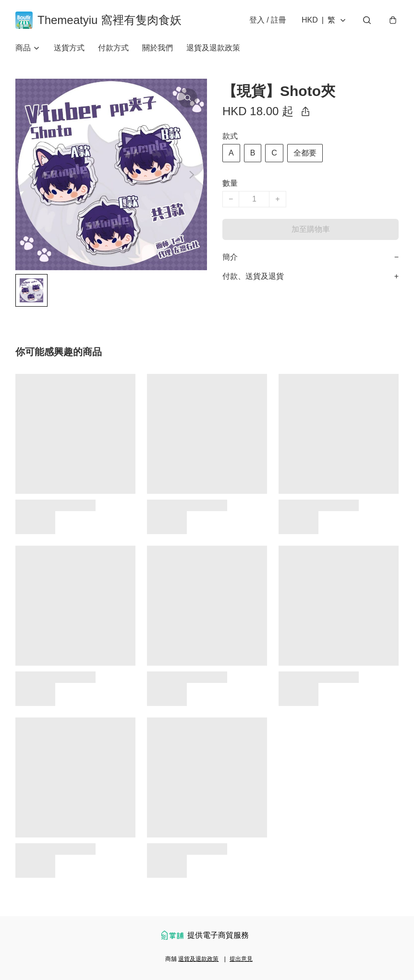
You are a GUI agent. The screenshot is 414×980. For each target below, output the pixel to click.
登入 (268, 20)
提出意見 (241, 959)
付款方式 (113, 48)
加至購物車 (311, 229)
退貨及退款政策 (213, 48)
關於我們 (158, 48)
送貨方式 (69, 48)
